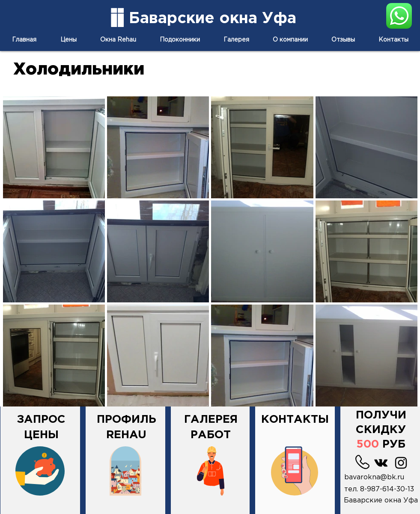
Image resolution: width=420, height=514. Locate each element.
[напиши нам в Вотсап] (399, 16)
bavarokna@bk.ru (374, 477)
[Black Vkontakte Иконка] (381, 463)
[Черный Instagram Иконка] (401, 463)
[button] (381, 421)
